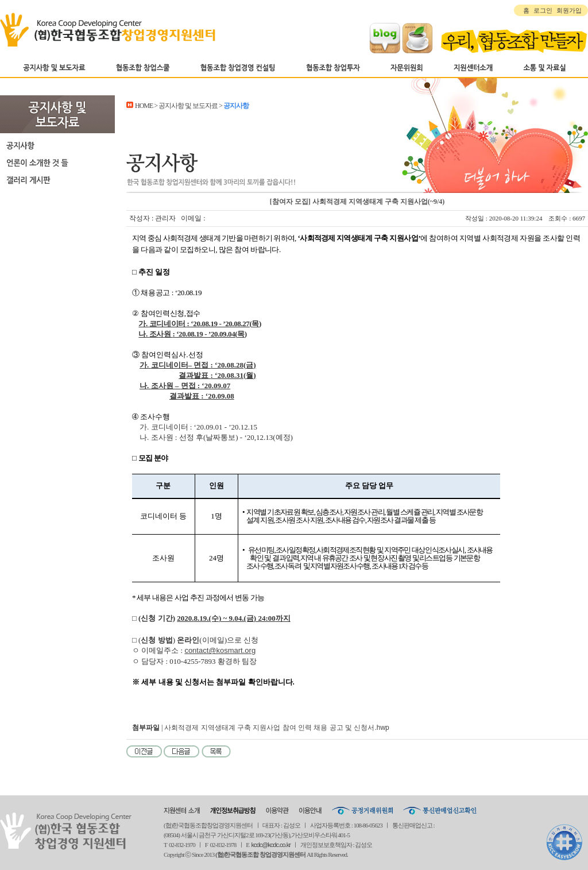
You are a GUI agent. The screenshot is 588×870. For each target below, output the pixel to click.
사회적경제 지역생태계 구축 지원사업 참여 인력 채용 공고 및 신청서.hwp (276, 728)
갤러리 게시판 (57, 180)
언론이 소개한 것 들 (57, 163)
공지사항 (57, 145)
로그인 (543, 10)
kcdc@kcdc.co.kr (271, 845)
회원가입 (569, 10)
